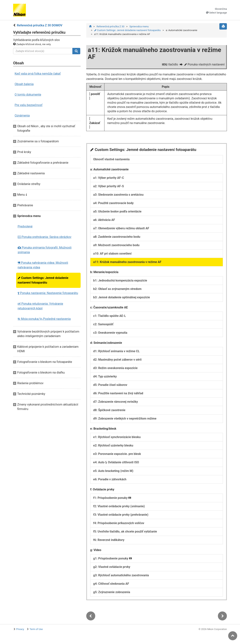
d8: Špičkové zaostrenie (109, 411)
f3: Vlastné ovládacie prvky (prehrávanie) (121, 516)
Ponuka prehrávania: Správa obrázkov (45, 237)
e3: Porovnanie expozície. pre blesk (117, 455)
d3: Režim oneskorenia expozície (115, 369)
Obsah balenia (24, 84)
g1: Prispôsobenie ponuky (113, 560)
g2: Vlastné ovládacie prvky (112, 568)
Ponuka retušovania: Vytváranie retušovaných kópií (40, 306)
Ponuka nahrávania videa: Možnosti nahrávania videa (43, 265)
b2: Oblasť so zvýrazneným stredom (117, 290)
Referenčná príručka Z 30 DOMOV (40, 25)
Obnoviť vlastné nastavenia (111, 160)
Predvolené (25, 226)
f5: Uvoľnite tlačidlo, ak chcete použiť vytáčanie (125, 533)
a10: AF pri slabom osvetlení (112, 255)
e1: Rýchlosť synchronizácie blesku (117, 438)
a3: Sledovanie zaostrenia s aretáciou (118, 196)
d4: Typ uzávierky (105, 378)
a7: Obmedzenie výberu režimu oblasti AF (121, 229)
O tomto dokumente (28, 95)
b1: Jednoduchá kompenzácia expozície (120, 282)
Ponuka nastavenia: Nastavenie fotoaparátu (48, 293)
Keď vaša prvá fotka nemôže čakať (38, 74)
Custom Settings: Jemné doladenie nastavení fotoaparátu (43, 280)
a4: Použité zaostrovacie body (113, 204)
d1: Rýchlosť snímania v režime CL (116, 352)
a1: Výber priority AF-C (109, 179)
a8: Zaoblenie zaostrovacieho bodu (117, 238)
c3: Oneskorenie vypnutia (110, 334)
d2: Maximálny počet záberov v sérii (117, 361)
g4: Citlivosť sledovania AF (111, 585)
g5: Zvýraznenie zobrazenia (112, 593)
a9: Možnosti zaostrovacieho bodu (116, 246)
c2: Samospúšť (103, 325)
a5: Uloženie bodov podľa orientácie (117, 213)
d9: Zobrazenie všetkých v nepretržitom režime (125, 420)
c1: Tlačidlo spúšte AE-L (109, 317)
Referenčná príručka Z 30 (110, 26)
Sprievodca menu (139, 26)
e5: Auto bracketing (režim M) (113, 472)
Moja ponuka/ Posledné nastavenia (44, 319)
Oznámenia (22, 116)
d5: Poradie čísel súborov (110, 386)
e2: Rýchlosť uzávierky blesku (113, 447)
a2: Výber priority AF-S (108, 187)
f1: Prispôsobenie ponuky (112, 499)
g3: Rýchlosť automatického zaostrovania (121, 576)
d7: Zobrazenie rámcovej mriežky (115, 403)
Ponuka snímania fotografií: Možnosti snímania (45, 250)
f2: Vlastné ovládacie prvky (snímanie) (119, 507)
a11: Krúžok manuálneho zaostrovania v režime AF (127, 263)
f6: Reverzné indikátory (109, 541)
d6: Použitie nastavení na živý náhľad (118, 394)
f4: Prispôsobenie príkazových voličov (119, 524)
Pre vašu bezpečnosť (28, 105)
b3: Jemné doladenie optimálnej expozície (121, 298)
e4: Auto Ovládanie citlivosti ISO (116, 463)
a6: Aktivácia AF (104, 221)
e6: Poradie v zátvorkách (110, 480)
